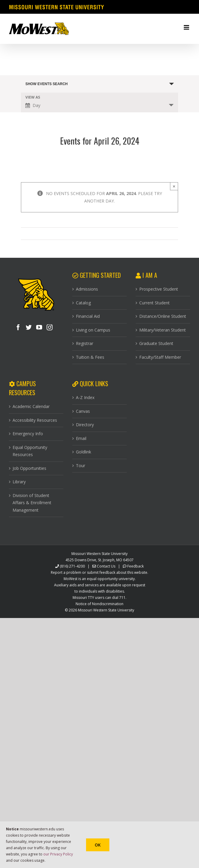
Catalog (83, 303)
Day (33, 105)
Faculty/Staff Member (160, 357)
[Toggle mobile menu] (187, 27)
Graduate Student (156, 343)
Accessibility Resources (35, 420)
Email (81, 438)
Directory (85, 425)
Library (19, 482)
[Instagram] (50, 327)
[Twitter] (29, 327)
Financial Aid (88, 316)
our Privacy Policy (58, 854)
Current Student (154, 303)
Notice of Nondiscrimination (99, 604)
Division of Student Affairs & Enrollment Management (32, 503)
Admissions (87, 289)
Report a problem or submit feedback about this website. (99, 572)
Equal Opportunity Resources (30, 451)
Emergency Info (28, 434)
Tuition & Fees (90, 357)
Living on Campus (93, 330)
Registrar (85, 343)
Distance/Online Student (163, 316)
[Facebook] (18, 327)
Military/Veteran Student (163, 330)
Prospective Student (159, 289)
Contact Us (106, 566)
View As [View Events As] (33, 97)
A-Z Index (85, 397)
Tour (81, 466)
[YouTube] (39, 327)
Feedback (136, 566)
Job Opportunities (29, 468)
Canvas (83, 411)
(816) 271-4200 (72, 566)
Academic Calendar (31, 406)
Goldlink (84, 452)
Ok (98, 845)
